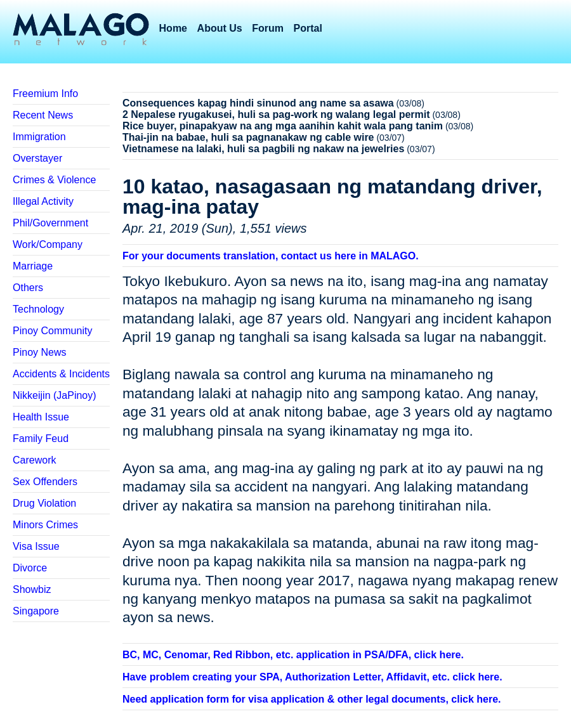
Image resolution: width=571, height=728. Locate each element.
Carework (34, 460)
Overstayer (37, 158)
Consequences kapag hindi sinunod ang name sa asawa (258, 103)
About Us (220, 28)
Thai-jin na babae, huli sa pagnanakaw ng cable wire (248, 137)
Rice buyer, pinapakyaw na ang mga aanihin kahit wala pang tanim (283, 126)
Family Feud (41, 439)
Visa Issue (36, 546)
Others (28, 288)
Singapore (36, 611)
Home (173, 28)
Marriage (33, 266)
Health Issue (41, 417)
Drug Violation (44, 503)
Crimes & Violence (54, 180)
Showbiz (32, 589)
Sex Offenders (45, 482)
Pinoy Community (52, 331)
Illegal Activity (43, 201)
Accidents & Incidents (61, 374)
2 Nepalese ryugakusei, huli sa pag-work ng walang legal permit (276, 114)
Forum (268, 28)
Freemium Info (45, 94)
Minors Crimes (45, 525)
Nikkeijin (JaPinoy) (55, 395)
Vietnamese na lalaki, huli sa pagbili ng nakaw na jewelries (263, 149)
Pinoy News (39, 352)
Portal (308, 28)
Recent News (43, 115)
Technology (38, 309)
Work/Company (48, 244)
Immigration (39, 137)
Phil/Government (50, 223)
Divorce (30, 568)
